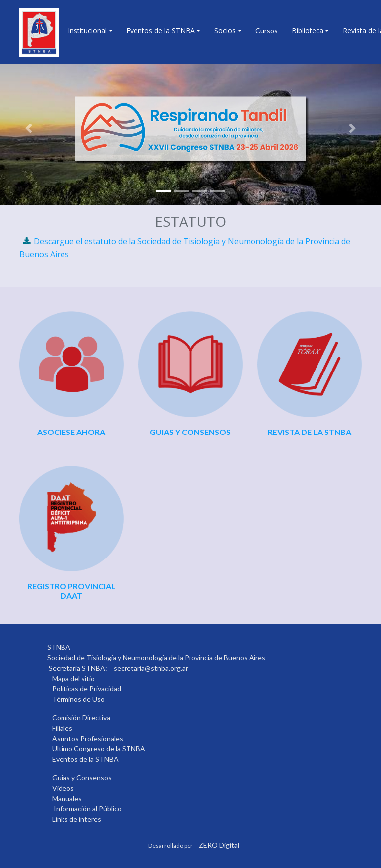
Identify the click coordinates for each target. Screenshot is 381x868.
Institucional (87, 31)
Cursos (267, 31)
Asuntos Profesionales (88, 738)
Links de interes (77, 819)
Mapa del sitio (73, 678)
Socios (225, 31)
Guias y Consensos (82, 777)
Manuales (67, 798)
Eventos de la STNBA (161, 31)
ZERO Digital (219, 845)
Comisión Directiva (81, 717)
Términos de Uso (78, 699)
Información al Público (88, 809)
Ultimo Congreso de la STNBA (99, 749)
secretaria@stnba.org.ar (151, 668)
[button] (29, 129)
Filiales (62, 728)
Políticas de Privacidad (87, 689)
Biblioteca (308, 31)
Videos (63, 788)
